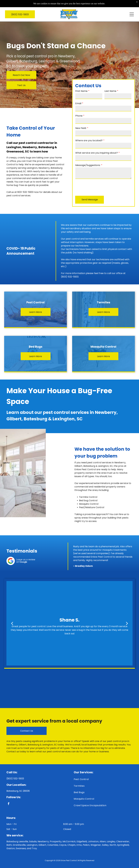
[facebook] (9, 804)
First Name (81, 91)
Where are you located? (89, 140)
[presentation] (97, 187)
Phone (79, 116)
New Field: (81, 128)
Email (78, 103)
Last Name (110, 91)
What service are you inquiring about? (97, 153)
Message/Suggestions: (88, 165)
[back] (12, 623)
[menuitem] (103, 780)
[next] (127, 623)
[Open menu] (132, 9)
